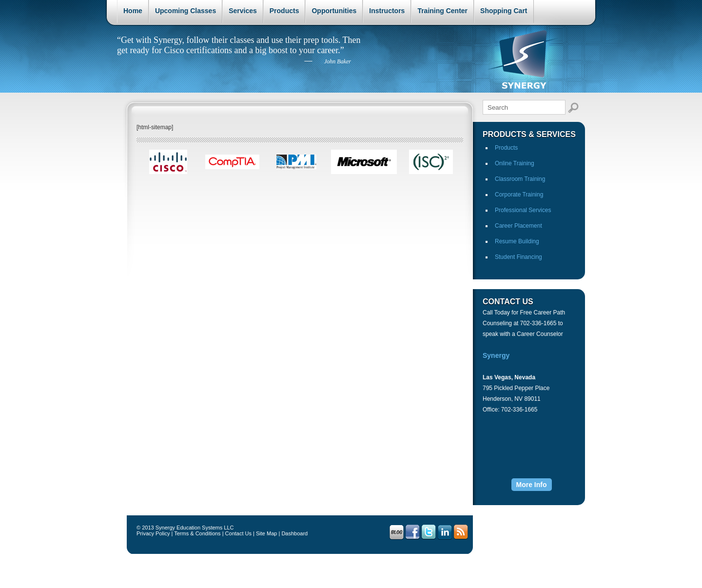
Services (243, 11)
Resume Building (517, 241)
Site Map (266, 533)
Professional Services (523, 210)
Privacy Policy (153, 533)
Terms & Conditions (197, 533)
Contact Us (238, 533)
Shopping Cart (504, 11)
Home (133, 11)
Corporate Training (519, 195)
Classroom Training (520, 179)
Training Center (442, 11)
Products (284, 11)
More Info (532, 485)
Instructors (387, 11)
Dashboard (294, 533)
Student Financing (518, 257)
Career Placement (518, 226)
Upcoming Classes (185, 11)
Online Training (515, 163)
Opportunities (334, 11)
